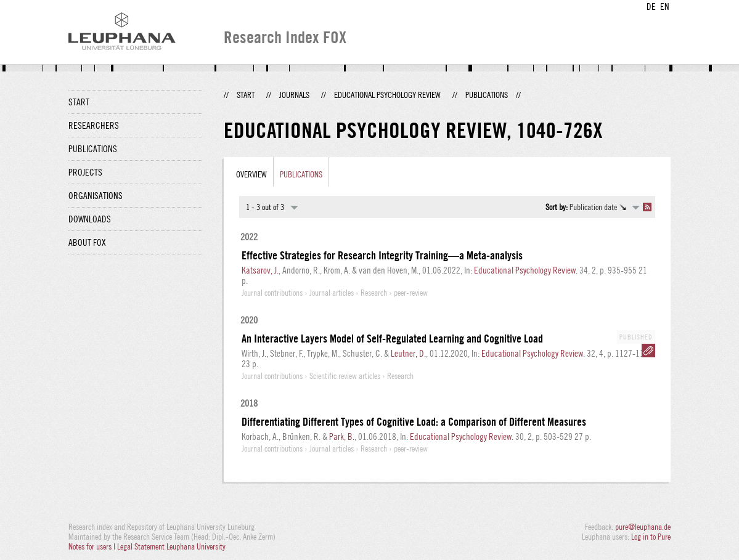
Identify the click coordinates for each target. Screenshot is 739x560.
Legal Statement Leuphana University (171, 546)
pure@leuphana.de (643, 527)
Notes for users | (93, 546)
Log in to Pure (651, 537)
